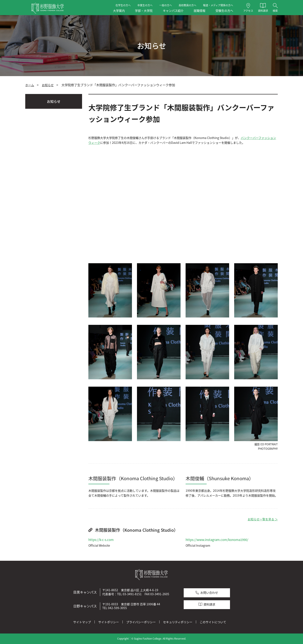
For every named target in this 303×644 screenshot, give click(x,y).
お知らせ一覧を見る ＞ (263, 519)
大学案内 (119, 11)
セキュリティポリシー (178, 622)
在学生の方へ (123, 5)
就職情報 (199, 11)
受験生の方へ (224, 11)
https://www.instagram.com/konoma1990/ (217, 540)
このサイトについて (213, 622)
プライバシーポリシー (141, 622)
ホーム (30, 85)
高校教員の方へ (187, 5)
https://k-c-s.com (101, 540)
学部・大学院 (144, 11)
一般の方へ (166, 5)
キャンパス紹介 (173, 11)
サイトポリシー (109, 622)
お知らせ (48, 85)
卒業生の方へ (145, 5)
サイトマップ (82, 622)
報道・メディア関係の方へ (218, 5)
